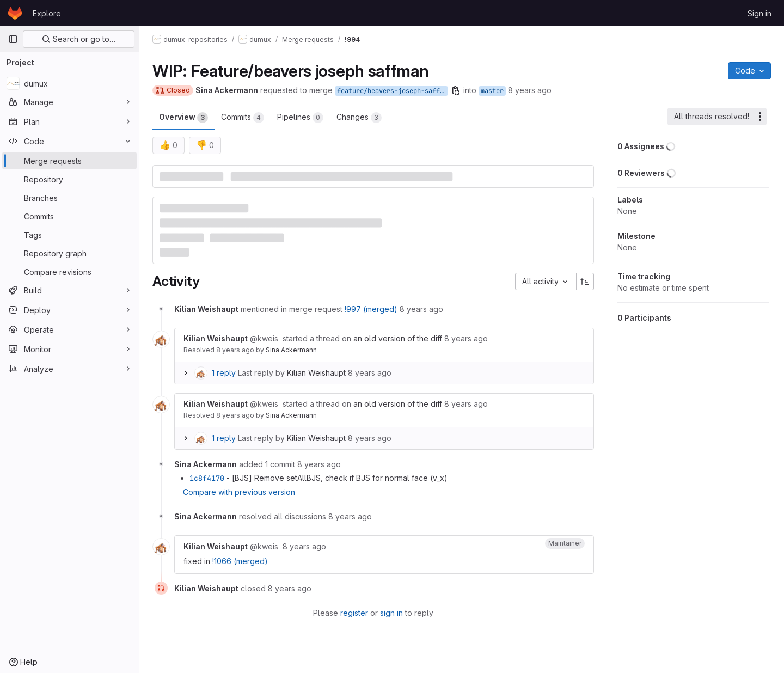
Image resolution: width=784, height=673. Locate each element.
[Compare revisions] (69, 272)
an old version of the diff (398, 338)
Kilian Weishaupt (316, 373)
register (354, 613)
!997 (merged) (371, 309)
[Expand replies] (186, 373)
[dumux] (69, 83)
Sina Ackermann (291, 350)
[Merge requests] (69, 161)
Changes (359, 118)
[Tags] (69, 235)
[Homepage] (15, 13)
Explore (47, 13)
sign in (391, 613)
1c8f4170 (207, 478)
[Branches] (69, 198)
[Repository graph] (69, 253)
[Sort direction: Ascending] (585, 282)
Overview (183, 118)
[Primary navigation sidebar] (13, 39)
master (492, 91)
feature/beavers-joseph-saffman (393, 91)
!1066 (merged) (240, 561)
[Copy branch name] (456, 90)
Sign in (759, 13)
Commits (243, 118)
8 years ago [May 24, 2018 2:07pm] (530, 90)
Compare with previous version (239, 492)
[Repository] (69, 179)
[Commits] (69, 216)
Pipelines (300, 118)
